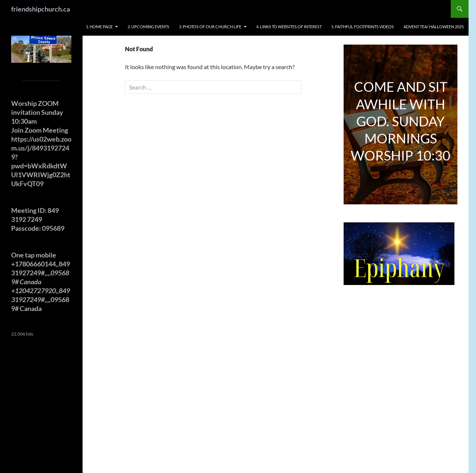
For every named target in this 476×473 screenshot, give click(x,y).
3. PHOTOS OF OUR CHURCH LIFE (210, 27)
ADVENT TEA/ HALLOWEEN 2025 (434, 27)
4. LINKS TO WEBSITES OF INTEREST (289, 27)
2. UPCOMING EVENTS (148, 27)
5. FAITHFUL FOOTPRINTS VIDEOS (363, 27)
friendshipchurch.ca (41, 9)
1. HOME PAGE (99, 27)
